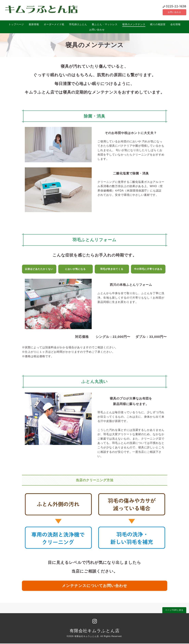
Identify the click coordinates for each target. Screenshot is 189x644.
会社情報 (175, 25)
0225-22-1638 (167, 6)
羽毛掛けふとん (78, 25)
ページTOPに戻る (174, 611)
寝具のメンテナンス (134, 25)
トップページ (16, 25)
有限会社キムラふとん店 (95, 631)
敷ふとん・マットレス (105, 25)
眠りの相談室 (158, 25)
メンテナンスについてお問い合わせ (95, 586)
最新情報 (34, 25)
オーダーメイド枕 (54, 25)
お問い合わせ (170, 13)
